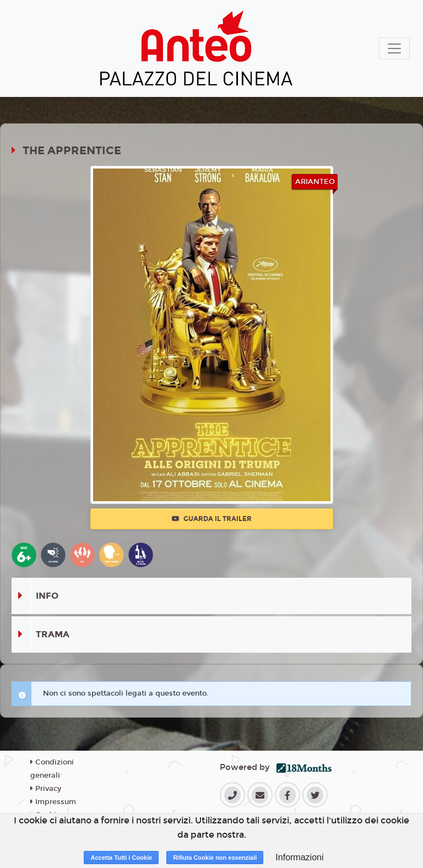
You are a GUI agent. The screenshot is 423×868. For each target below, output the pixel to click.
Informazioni (299, 857)
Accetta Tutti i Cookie (121, 858)
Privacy (46, 789)
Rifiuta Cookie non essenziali (215, 858)
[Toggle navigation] (394, 48)
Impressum (53, 802)
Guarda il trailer (212, 519)
